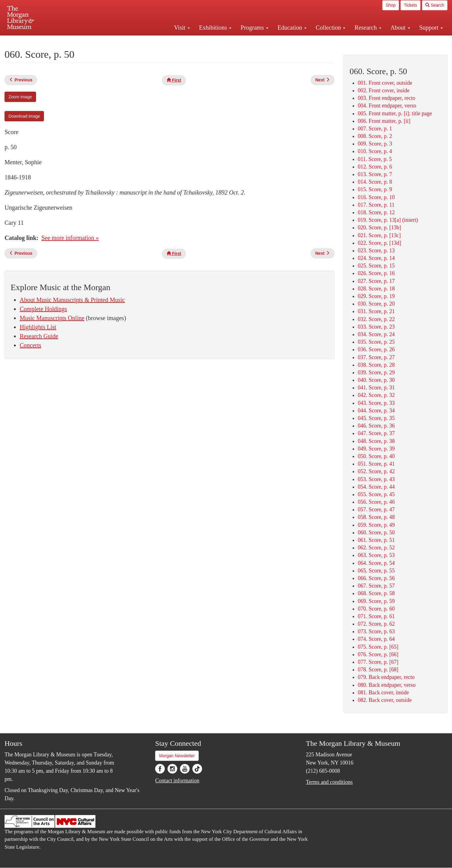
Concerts (30, 345)
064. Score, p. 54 (376, 563)
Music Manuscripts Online (52, 318)
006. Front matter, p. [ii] (384, 121)
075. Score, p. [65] (378, 647)
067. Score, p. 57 (376, 586)
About (400, 28)
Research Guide (39, 336)
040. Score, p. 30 (376, 380)
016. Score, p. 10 (376, 197)
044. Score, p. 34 (376, 411)
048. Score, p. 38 (376, 441)
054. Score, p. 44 (376, 487)
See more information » (70, 238)
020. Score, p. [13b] (379, 228)
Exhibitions (215, 28)
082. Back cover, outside (385, 700)
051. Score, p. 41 (376, 464)
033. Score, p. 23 (376, 327)
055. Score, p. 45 (376, 494)
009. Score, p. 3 (375, 144)
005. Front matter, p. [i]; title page (395, 113)
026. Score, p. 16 (376, 273)
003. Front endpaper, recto (387, 98)
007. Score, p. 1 (375, 129)
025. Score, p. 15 (376, 266)
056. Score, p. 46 (376, 502)
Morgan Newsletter (177, 756)
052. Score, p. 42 (376, 471)
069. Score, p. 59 (376, 601)
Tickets (410, 5)
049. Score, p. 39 (376, 449)
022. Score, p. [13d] (379, 243)
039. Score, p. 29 (376, 372)
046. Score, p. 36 (376, 426)
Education (292, 28)
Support (431, 28)
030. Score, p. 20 (376, 304)
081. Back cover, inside (383, 693)
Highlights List (38, 327)
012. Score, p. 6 (375, 167)
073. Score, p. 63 (376, 631)
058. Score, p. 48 (376, 517)
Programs (254, 28)
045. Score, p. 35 (376, 418)
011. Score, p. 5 (375, 159)
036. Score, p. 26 (376, 349)
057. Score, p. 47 (376, 509)
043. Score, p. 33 (376, 403)
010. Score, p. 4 (375, 151)
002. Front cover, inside (384, 90)
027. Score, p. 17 (376, 281)
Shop (391, 5)
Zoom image (20, 97)
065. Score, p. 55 (376, 571)
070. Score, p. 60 (376, 609)
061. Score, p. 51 (376, 540)
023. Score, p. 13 (376, 251)
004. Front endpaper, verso (387, 106)
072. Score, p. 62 (376, 624)
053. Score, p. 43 (376, 479)
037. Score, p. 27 (376, 357)
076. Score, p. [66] (378, 654)
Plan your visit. (154, 41)
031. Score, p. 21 (376, 311)
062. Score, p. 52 (376, 548)
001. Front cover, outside (385, 83)
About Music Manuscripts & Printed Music (72, 300)
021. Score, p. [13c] (379, 235)
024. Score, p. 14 (376, 258)
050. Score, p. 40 (376, 456)
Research (368, 28)
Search (435, 5)
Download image (24, 116)
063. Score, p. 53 (376, 555)
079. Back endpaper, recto (386, 677)
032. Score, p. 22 (376, 319)
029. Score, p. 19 (376, 296)
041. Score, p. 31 (376, 388)
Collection (331, 28)
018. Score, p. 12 (376, 212)
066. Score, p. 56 (376, 578)
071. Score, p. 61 (376, 616)
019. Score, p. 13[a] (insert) (388, 220)
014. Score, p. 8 (375, 182)
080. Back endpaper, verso (387, 685)
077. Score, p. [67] (378, 662)
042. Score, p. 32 (376, 395)
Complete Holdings (43, 309)
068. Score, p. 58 (376, 593)
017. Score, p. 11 (376, 205)
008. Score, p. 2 (375, 136)
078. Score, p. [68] (378, 670)
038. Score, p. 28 (376, 365)
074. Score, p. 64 (376, 639)
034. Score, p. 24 (376, 334)
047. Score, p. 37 (376, 433)
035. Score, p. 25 (376, 342)
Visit (182, 28)
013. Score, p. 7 (375, 174)
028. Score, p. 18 (376, 289)
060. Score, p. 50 (376, 532)
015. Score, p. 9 (375, 189)
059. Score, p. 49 (376, 525)
